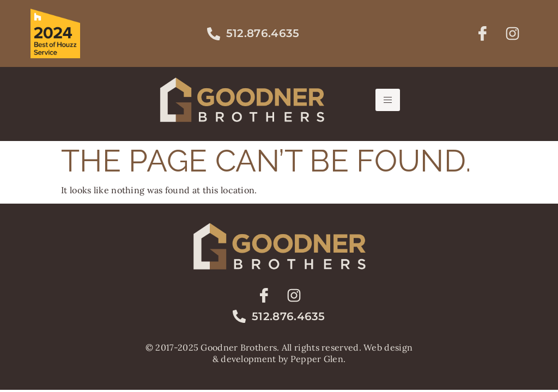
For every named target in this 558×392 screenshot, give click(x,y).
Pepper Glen (317, 359)
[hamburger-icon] (388, 100)
